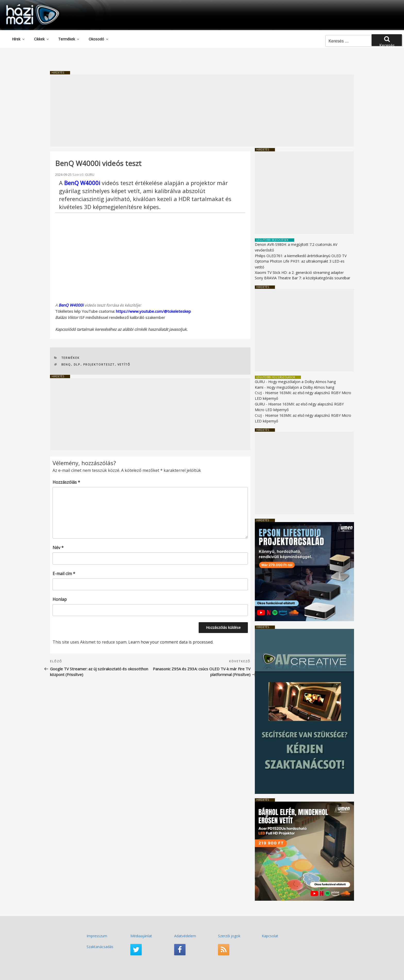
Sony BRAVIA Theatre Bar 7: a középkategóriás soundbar (302, 278)
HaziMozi (25, 6)
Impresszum (97, 936)
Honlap (60, 599)
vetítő (124, 364)
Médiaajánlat (141, 936)
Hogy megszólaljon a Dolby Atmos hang (302, 382)
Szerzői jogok (229, 936)
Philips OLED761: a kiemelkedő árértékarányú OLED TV (301, 256)
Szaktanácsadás (100, 947)
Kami (259, 387)
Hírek (19, 39)
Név (58, 548)
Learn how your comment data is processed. (171, 642)
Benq (66, 364)
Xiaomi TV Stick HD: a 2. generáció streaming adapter (299, 272)
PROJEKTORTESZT (99, 364)
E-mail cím (64, 574)
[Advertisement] (202, 110)
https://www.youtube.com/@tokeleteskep (153, 311)
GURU (90, 175)
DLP (77, 364)
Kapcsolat (270, 936)
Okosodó (99, 39)
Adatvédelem (185, 936)
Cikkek (42, 39)
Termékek (69, 39)
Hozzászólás (66, 482)
